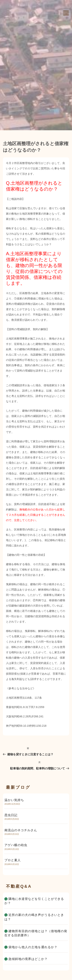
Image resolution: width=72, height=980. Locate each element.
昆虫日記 (11, 815)
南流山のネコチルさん (21, 830)
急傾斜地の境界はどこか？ (28, 959)
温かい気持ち (14, 800)
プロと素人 (13, 860)
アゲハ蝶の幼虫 (16, 845)
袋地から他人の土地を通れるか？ (33, 947)
